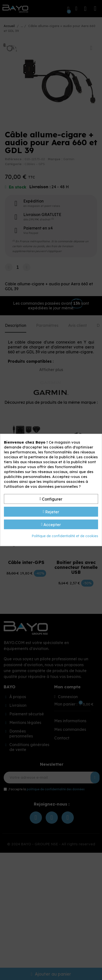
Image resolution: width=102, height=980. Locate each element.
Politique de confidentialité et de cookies (65, 536)
